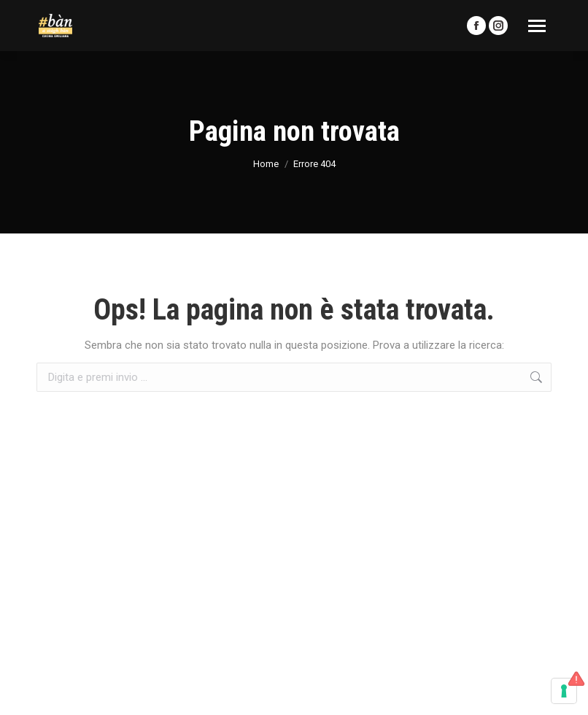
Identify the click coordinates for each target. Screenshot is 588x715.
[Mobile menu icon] (537, 26)
